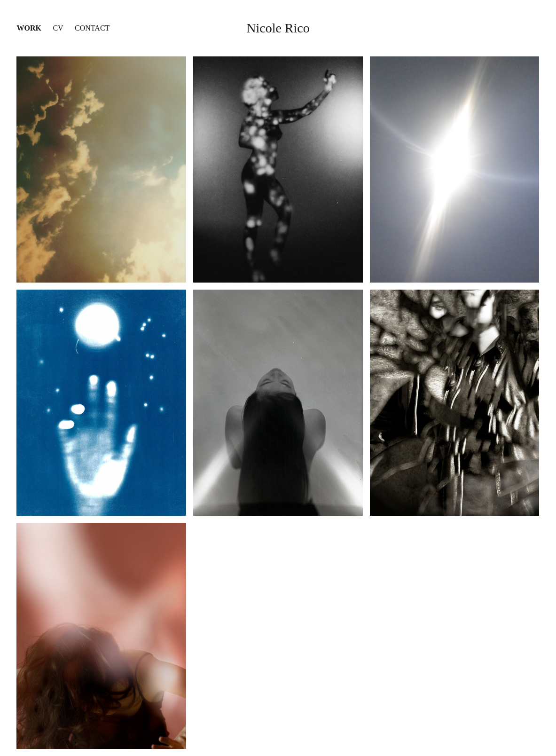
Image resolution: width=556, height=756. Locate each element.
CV (58, 28)
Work (29, 28)
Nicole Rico (278, 28)
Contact (92, 28)
